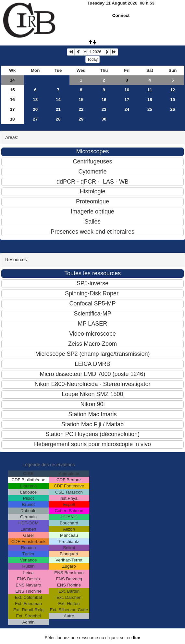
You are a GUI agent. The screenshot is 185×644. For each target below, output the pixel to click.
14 (12, 80)
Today (92, 59)
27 (35, 119)
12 (173, 90)
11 (150, 90)
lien (136, 638)
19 (173, 100)
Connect (121, 15)
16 (12, 100)
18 (150, 100)
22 (81, 109)
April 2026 (92, 52)
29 (81, 119)
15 (12, 90)
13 (35, 100)
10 (127, 90)
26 (173, 109)
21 (58, 109)
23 (104, 109)
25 (150, 109)
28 (58, 119)
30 (104, 119)
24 (127, 109)
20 (35, 109)
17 (127, 100)
